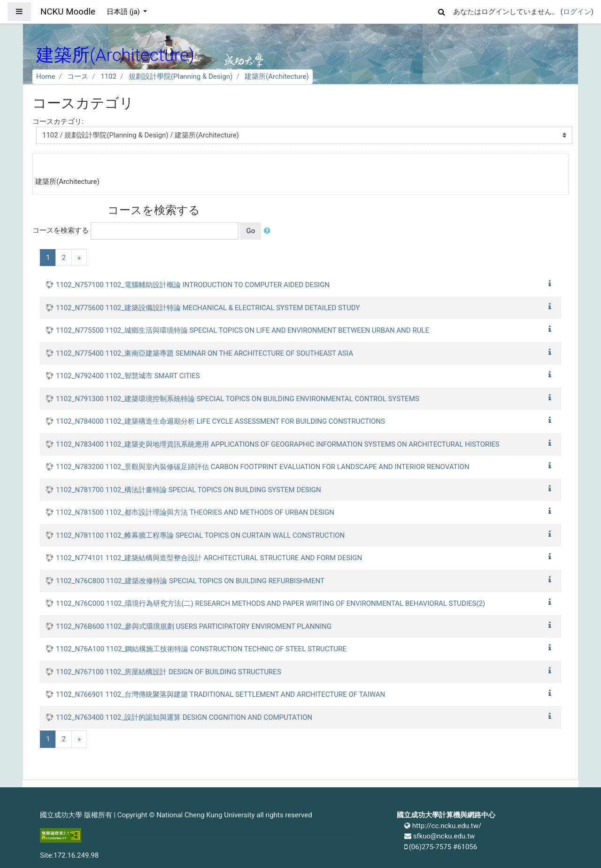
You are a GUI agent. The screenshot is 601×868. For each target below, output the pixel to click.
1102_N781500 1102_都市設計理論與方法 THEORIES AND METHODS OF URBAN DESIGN (195, 512)
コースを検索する (61, 230)
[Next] (79, 258)
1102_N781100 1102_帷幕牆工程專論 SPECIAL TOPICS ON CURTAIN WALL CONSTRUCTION (200, 535)
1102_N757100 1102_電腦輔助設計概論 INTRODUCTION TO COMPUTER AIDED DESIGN (193, 285)
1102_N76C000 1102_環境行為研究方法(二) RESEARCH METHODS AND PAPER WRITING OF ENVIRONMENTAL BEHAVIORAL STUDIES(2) (270, 603)
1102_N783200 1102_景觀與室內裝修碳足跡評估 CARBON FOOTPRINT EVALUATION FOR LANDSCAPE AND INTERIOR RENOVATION (263, 467)
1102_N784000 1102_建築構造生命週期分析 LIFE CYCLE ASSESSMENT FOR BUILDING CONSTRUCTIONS (220, 421)
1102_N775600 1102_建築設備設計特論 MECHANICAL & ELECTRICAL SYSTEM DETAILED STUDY (208, 308)
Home (46, 76)
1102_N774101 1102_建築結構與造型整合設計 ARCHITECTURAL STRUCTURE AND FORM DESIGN (209, 558)
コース (78, 76)
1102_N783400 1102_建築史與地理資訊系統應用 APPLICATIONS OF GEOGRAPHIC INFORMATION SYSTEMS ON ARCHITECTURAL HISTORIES (278, 444)
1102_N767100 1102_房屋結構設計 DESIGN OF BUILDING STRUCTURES (169, 672)
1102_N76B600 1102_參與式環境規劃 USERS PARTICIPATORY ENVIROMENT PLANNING (194, 626)
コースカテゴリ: (58, 122)
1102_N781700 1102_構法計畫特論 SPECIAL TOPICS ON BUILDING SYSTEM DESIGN (189, 490)
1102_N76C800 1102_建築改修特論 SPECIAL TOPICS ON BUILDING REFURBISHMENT (190, 581)
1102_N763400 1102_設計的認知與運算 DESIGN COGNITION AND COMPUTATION (184, 717)
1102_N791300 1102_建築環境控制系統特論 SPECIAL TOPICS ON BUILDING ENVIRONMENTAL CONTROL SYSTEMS (238, 399)
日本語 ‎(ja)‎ (124, 12)
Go (250, 231)
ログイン (577, 12)
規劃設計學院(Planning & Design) (181, 76)
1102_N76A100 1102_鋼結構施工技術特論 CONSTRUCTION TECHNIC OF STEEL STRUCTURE (201, 649)
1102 (108, 76)
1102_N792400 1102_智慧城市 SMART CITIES (128, 376)
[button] (442, 11)
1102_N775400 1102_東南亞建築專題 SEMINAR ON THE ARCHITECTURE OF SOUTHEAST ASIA (204, 353)
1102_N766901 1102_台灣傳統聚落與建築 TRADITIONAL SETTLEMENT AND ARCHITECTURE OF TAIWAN (220, 694)
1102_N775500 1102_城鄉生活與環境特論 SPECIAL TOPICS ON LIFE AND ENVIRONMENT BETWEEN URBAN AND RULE (243, 330)
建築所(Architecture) (277, 76)
